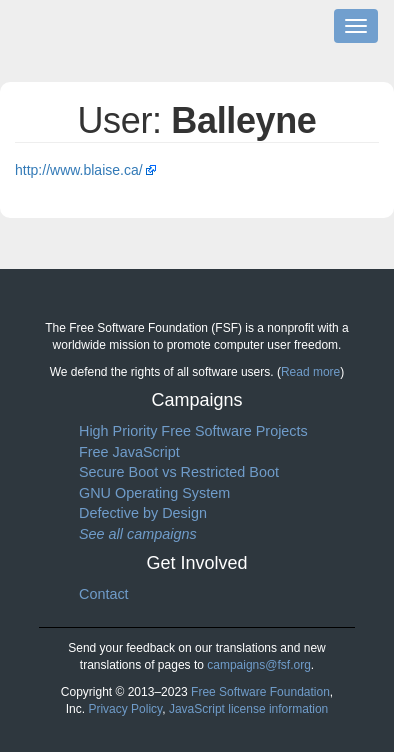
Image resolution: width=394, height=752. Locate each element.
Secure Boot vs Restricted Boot (179, 472)
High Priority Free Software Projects (193, 431)
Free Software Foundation (260, 692)
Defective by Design (143, 513)
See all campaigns (138, 534)
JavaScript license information (248, 709)
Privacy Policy (125, 709)
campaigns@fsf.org (259, 665)
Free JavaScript (129, 452)
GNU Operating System (154, 493)
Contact (104, 594)
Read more (310, 372)
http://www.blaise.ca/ (79, 170)
